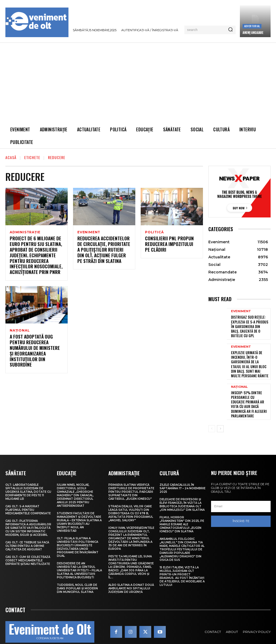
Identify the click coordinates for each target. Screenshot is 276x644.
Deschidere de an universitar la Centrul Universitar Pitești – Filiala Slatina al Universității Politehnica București (79, 559)
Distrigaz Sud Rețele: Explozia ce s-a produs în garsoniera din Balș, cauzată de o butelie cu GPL (250, 325)
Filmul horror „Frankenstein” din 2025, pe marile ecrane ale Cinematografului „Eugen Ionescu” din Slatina (182, 513)
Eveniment (89, 232)
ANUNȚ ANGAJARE (253, 33)
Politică (154, 232)
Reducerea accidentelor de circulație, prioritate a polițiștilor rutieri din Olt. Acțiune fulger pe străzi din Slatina (104, 250)
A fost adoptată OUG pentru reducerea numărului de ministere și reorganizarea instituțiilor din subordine (36, 349)
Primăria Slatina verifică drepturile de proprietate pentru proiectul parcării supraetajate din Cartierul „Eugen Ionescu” (131, 480)
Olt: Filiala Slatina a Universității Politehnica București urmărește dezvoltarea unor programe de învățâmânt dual (78, 536)
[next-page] (220, 417)
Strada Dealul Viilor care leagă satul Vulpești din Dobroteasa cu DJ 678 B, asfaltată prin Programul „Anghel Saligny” (131, 502)
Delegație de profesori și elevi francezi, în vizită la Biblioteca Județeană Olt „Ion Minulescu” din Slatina (182, 493)
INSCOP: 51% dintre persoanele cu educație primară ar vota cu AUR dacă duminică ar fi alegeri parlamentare (248, 396)
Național (20, 331)
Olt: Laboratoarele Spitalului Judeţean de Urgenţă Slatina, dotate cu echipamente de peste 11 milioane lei (28, 480)
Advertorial (252, 26)
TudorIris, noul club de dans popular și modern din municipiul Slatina (77, 577)
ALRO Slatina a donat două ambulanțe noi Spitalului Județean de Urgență (131, 577)
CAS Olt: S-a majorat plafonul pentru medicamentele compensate (28, 498)
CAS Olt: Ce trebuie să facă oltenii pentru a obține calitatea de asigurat (27, 534)
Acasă (11, 157)
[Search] (230, 30)
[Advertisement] (138, 83)
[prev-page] (212, 417)
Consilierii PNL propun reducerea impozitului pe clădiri (170, 245)
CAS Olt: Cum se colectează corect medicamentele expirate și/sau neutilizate (28, 549)
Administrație (25, 232)
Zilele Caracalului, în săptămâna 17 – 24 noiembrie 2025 (182, 477)
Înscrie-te (241, 510)
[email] (241, 495)
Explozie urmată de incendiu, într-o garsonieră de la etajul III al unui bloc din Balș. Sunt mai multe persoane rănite (250, 361)
